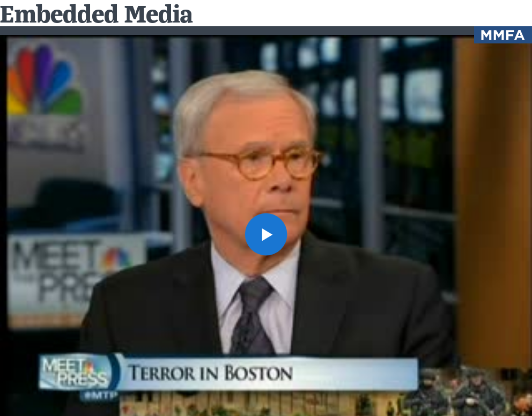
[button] (266, 234)
